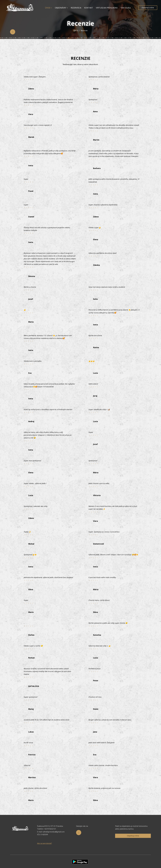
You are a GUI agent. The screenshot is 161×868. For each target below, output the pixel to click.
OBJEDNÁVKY (61, 8)
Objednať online (148, 8)
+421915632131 (50, 829)
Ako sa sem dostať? (44, 843)
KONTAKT (89, 8)
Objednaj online (133, 836)
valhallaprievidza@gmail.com (53, 832)
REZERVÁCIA (76, 8)
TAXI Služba (126, 8)
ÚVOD (48, 8)
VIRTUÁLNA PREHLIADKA (107, 8)
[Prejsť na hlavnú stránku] (20, 8)
